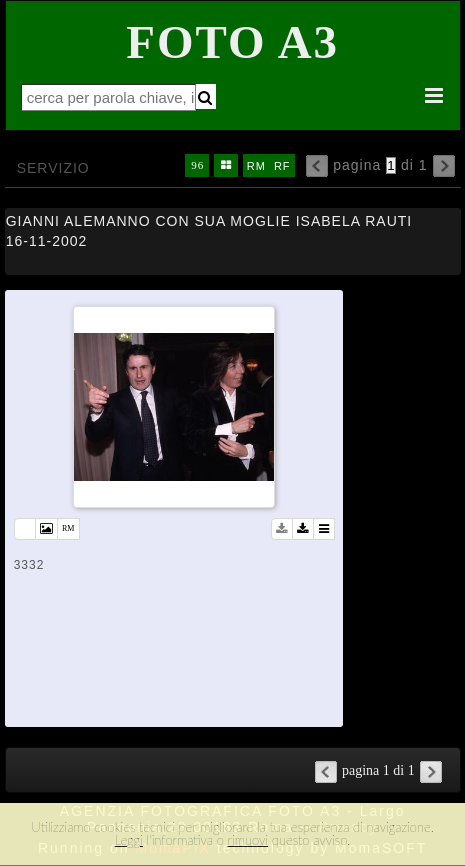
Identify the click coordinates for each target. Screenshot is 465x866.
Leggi (129, 840)
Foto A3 (232, 42)
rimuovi (248, 840)
